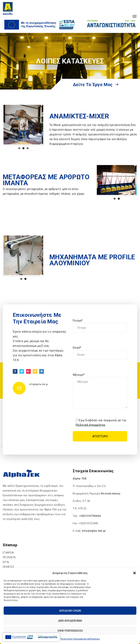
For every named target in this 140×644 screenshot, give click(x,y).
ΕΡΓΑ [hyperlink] (6, 562)
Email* (100, 353)
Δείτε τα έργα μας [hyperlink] (96, 85)
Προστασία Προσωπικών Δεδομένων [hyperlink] (80, 639)
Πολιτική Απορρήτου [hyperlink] (91, 425)
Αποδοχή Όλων (70, 611)
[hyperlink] (8, 8)
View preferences (70, 631)
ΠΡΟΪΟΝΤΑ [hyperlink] (9, 557)
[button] (135, 573)
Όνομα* (100, 326)
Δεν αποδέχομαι (70, 621)
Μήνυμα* (100, 391)
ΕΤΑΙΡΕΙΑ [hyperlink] (8, 553)
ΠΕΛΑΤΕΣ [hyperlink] (8, 567)
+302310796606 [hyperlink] (90, 516)
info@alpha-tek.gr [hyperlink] (39, 384)
